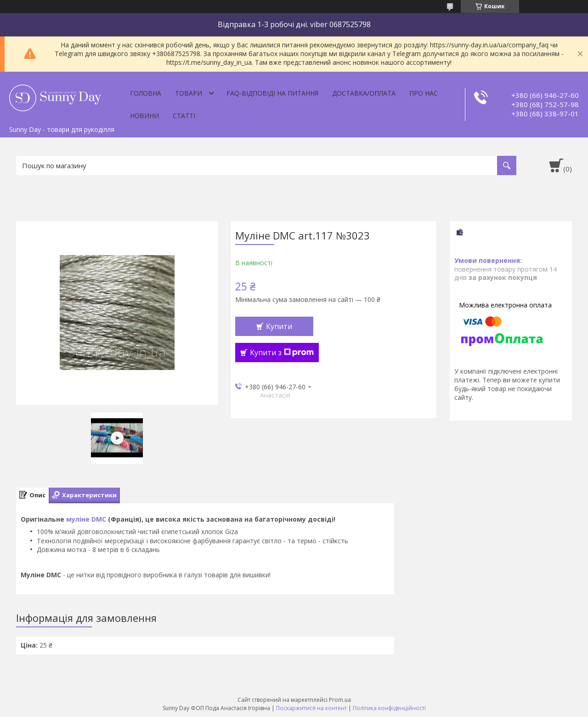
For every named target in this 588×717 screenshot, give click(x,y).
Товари (189, 93)
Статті (184, 116)
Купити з (282, 353)
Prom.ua (340, 700)
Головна (146, 93)
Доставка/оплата (364, 93)
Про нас (424, 93)
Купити (279, 326)
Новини (144, 116)
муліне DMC (86, 519)
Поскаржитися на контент (311, 708)
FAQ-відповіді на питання (272, 93)
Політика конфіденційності (389, 708)
